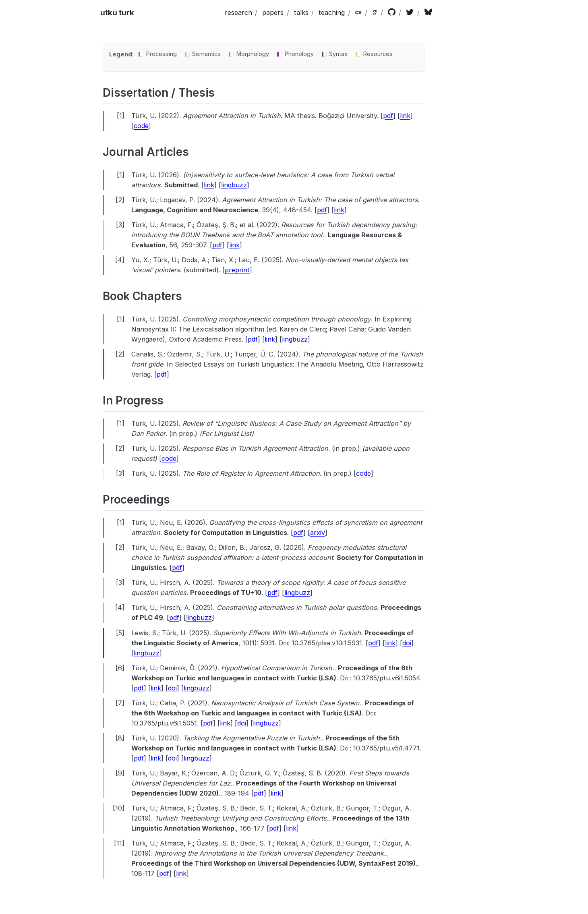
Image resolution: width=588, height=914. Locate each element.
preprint (237, 270)
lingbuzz (234, 185)
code (141, 126)
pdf (388, 116)
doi (407, 643)
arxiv (318, 533)
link (405, 116)
